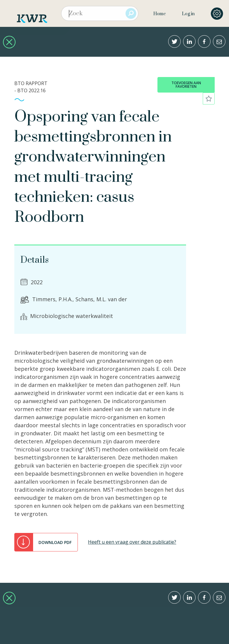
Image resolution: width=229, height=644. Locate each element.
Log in (188, 14)
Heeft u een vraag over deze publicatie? (132, 542)
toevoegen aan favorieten (186, 85)
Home (160, 14)
